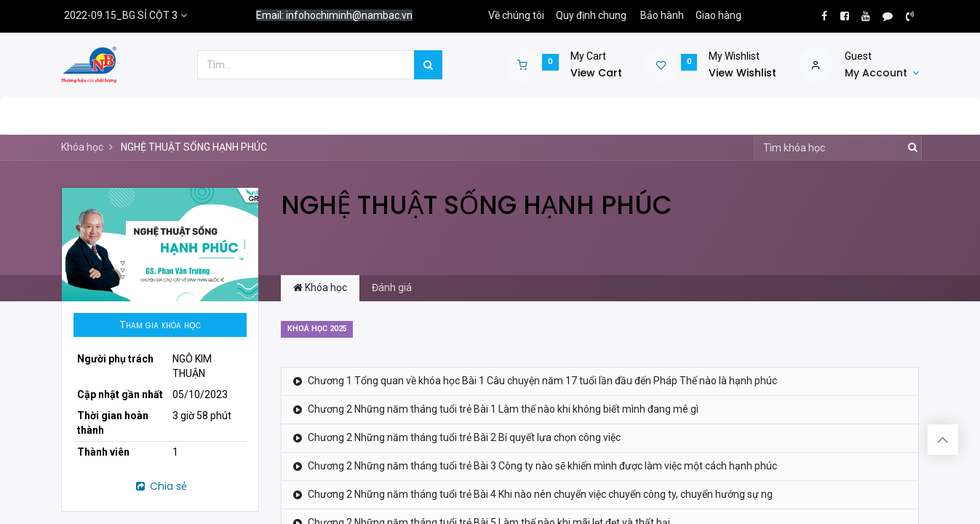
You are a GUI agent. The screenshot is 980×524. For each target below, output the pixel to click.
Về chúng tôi (516, 15)
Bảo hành (662, 15)
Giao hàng (718, 15)
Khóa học (82, 147)
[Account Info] (882, 74)
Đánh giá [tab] (392, 287)
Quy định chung (591, 15)
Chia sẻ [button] (160, 486)
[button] (160, 325)
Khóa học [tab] (320, 287)
